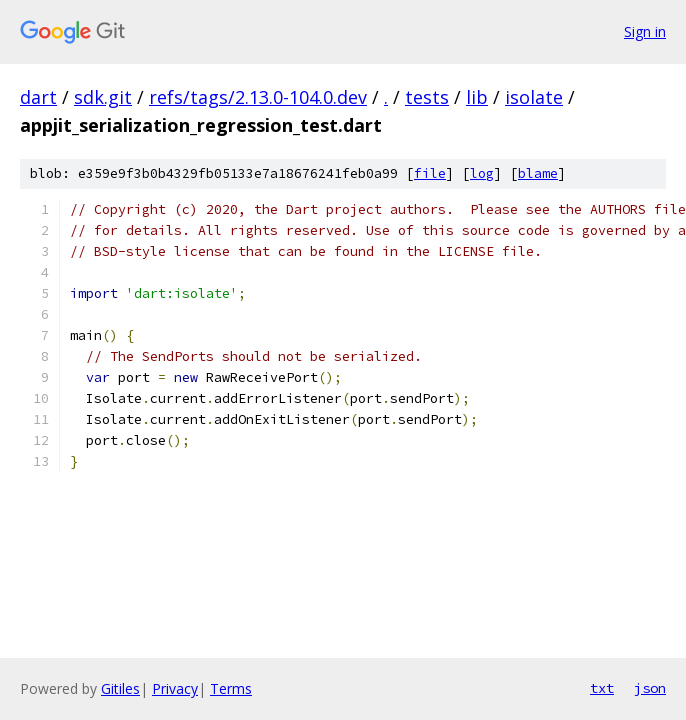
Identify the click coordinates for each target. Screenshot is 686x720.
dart (38, 97)
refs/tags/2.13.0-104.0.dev (258, 97)
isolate (534, 97)
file (430, 173)
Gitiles (120, 688)
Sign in (645, 31)
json (650, 688)
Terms (231, 688)
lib (477, 97)
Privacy (175, 688)
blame (538, 173)
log (482, 173)
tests (427, 97)
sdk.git (103, 97)
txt (602, 688)
